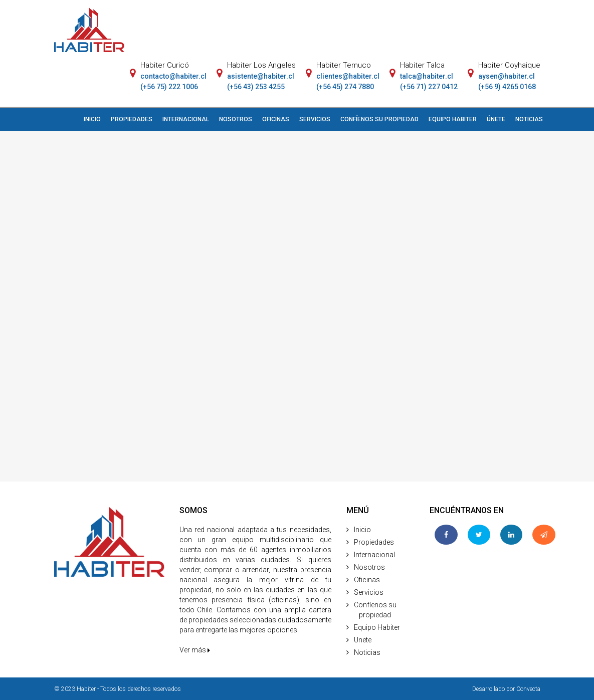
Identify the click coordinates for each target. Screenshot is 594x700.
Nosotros (369, 567)
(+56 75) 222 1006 (169, 87)
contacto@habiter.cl (173, 76)
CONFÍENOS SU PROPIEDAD (379, 119)
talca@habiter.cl (427, 76)
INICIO (92, 119)
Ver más (195, 650)
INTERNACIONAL (186, 119)
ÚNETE (496, 119)
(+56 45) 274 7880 (345, 87)
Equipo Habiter (377, 627)
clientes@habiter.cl (348, 76)
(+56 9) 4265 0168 (507, 87)
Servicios (369, 592)
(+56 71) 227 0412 (429, 87)
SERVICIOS (315, 119)
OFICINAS (276, 119)
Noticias (367, 652)
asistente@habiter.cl (261, 76)
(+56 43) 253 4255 (256, 87)
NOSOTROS (236, 119)
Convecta (528, 689)
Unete (363, 640)
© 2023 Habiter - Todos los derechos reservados (118, 689)
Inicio (362, 530)
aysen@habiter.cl (507, 76)
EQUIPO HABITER (453, 119)
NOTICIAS (529, 119)
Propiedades (374, 542)
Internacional (374, 555)
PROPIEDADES (132, 119)
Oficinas (367, 580)
